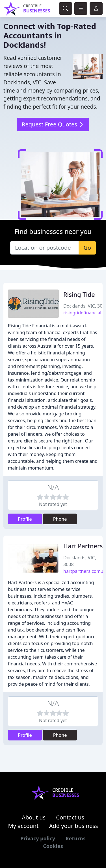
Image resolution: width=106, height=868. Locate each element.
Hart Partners (83, 546)
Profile (25, 519)
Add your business (74, 826)
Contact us (70, 817)
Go (87, 248)
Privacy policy (38, 838)
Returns (76, 838)
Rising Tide (79, 294)
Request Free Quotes (53, 124)
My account (23, 826)
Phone (60, 519)
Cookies (53, 846)
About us (34, 817)
